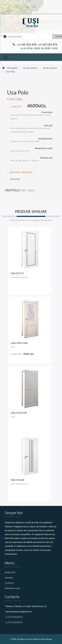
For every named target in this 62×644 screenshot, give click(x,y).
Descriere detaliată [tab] (21, 172)
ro (34, 7)
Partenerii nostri (12, 588)
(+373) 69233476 (14, 617)
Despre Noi (10, 572)
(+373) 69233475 (14, 622)
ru (28, 7)
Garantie (9, 578)
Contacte (9, 583)
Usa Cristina (19, 343)
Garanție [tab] (15, 179)
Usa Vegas (17, 480)
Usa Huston (19, 413)
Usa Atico (17, 273)
